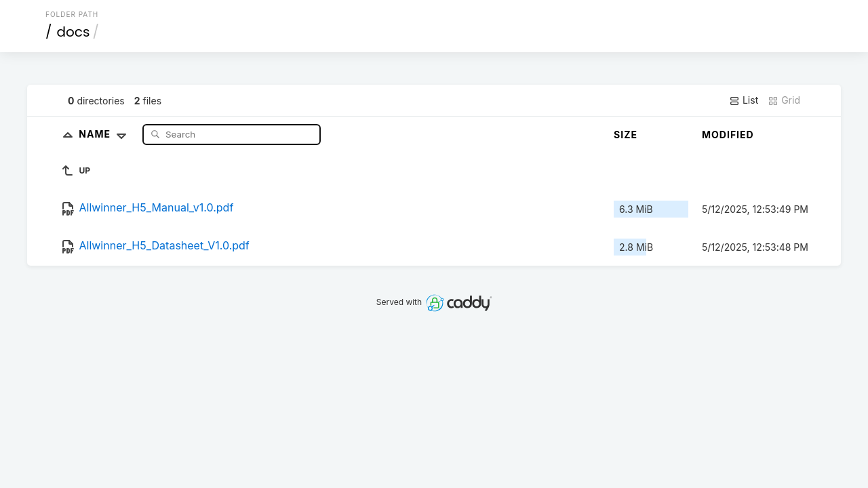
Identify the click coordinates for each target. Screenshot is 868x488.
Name (105, 134)
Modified (728, 135)
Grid (784, 100)
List (744, 100)
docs (74, 32)
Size (626, 135)
